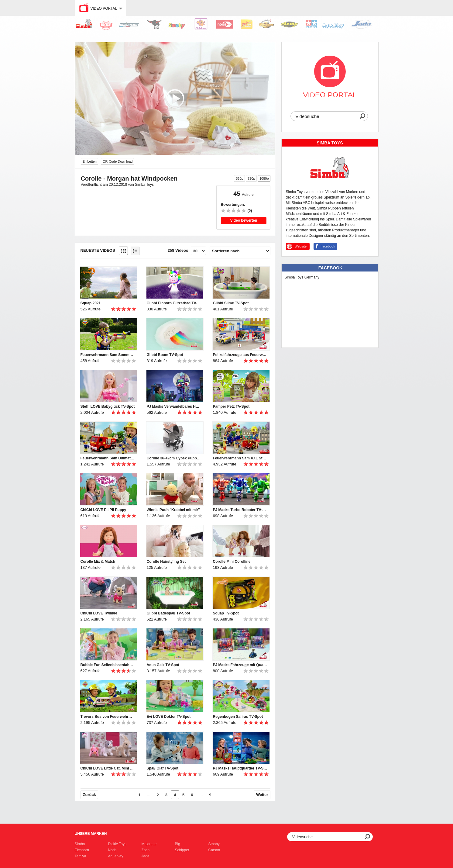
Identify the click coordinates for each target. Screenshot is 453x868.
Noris (112, 850)
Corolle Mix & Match (98, 562)
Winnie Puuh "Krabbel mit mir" (173, 510)
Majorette (149, 844)
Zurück (89, 795)
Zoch (146, 850)
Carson (214, 850)
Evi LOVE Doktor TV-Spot (169, 717)
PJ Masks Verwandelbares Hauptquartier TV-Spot (174, 406)
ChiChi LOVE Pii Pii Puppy (103, 510)
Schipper (182, 850)
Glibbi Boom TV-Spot (165, 355)
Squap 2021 (91, 303)
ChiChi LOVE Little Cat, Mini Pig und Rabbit (108, 768)
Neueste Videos (98, 250)
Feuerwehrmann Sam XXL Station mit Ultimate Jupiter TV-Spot (240, 458)
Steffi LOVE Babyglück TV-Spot (108, 406)
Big (178, 844)
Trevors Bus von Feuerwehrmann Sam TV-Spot (108, 717)
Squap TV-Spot (226, 613)
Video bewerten (244, 220)
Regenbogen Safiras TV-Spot (238, 717)
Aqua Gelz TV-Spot (163, 665)
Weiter (262, 795)
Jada (146, 856)
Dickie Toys (117, 844)
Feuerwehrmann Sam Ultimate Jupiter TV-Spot (108, 458)
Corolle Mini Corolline (232, 562)
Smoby (214, 844)
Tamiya (81, 856)
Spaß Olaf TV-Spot (163, 768)
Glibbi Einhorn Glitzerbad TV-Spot (174, 303)
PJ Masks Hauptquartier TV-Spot (240, 768)
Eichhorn (82, 850)
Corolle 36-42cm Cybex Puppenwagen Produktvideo (174, 458)
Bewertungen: (233, 205)
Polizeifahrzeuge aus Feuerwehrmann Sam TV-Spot (240, 355)
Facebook (330, 268)
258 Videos (178, 250)
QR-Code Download (118, 161)
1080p (264, 178)
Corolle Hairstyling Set (166, 562)
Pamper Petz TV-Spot (231, 406)
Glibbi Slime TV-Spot (231, 303)
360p (239, 178)
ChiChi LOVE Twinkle (99, 613)
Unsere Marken (91, 834)
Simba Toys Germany (302, 277)
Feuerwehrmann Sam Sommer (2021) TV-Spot (108, 355)
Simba (80, 844)
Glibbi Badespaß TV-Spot (168, 613)
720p (251, 178)
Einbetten (90, 161)
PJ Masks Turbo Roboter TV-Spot (240, 510)
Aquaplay (116, 856)
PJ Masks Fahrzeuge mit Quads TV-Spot (240, 665)
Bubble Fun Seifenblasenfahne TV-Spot (108, 665)
